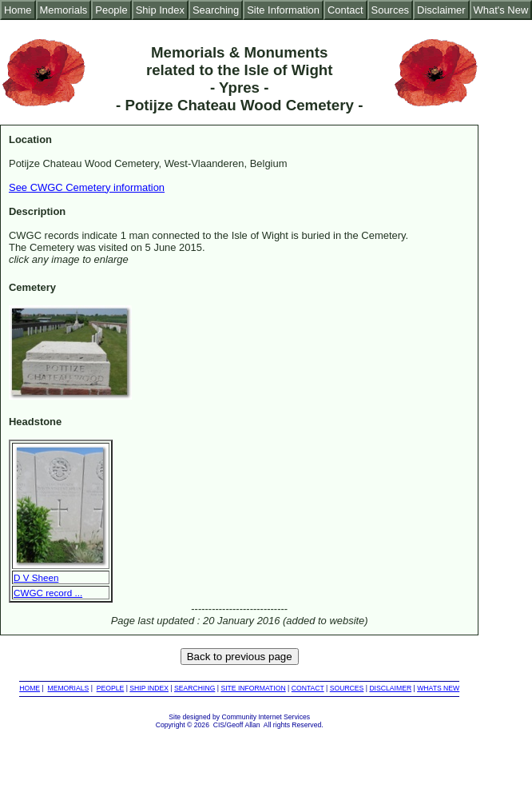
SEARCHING (195, 688)
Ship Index (160, 10)
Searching (216, 10)
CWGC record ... (48, 593)
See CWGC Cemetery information (87, 187)
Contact (345, 10)
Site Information (283, 10)
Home (18, 10)
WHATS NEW (438, 688)
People (111, 10)
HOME (30, 688)
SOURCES (347, 688)
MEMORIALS (69, 688)
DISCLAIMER (390, 688)
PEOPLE (111, 688)
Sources (391, 10)
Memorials (64, 10)
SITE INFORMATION (253, 688)
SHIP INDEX (149, 688)
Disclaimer (441, 10)
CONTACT (308, 688)
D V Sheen (36, 577)
